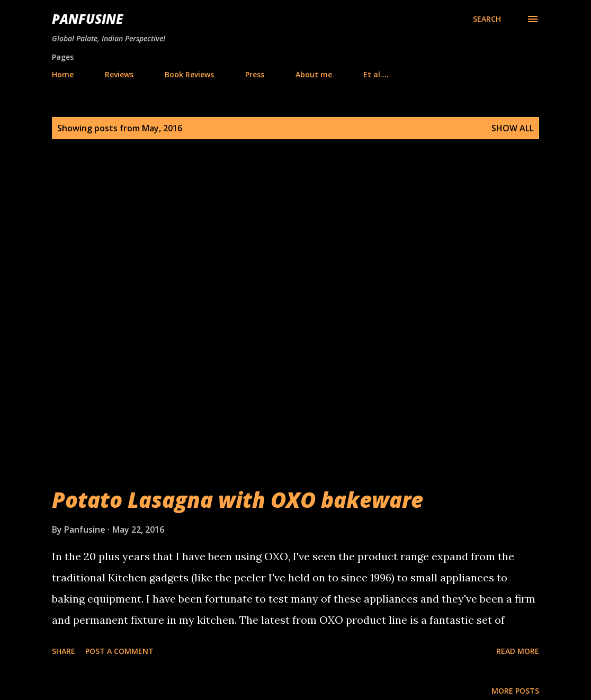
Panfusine (87, 19)
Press (255, 74)
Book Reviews (189, 74)
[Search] (487, 19)
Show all (513, 128)
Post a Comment (119, 651)
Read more (518, 651)
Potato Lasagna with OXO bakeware (238, 500)
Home (63, 74)
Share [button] (64, 651)
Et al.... (376, 74)
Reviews (119, 74)
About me (314, 74)
